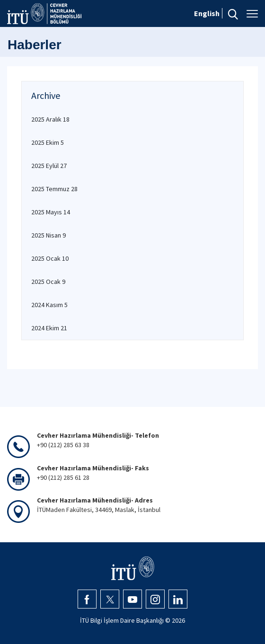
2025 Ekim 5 (48, 142)
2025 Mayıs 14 (51, 212)
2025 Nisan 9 (49, 235)
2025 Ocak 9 (48, 282)
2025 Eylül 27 (49, 166)
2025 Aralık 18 (50, 119)
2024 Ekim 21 (49, 328)
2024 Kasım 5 (49, 305)
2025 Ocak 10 (50, 258)
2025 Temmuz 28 (54, 189)
